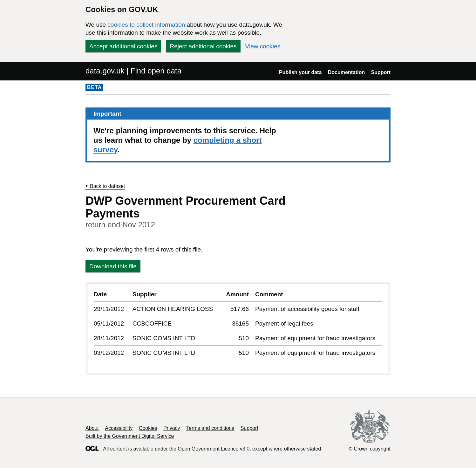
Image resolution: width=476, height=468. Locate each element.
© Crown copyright (370, 449)
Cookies (148, 428)
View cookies (263, 46)
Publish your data (300, 72)
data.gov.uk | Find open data (133, 71)
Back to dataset (107, 186)
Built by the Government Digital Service (130, 436)
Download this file (113, 266)
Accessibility (119, 428)
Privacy (172, 428)
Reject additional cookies (203, 46)
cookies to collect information (146, 25)
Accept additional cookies (123, 46)
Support (381, 72)
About (92, 428)
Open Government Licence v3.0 (214, 449)
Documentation (346, 72)
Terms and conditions (210, 428)
